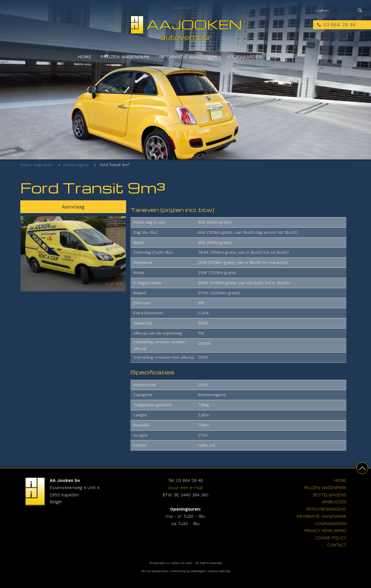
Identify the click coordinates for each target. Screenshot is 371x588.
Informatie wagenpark (188, 57)
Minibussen (334, 502)
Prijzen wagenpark (125, 57)
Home (84, 57)
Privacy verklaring (325, 531)
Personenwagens (326, 509)
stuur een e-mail (185, 488)
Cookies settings (219, 571)
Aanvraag (73, 207)
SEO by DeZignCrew (154, 571)
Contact (282, 57)
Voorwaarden (244, 57)
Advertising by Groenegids (188, 571)
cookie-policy (331, 538)
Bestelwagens (76, 165)
